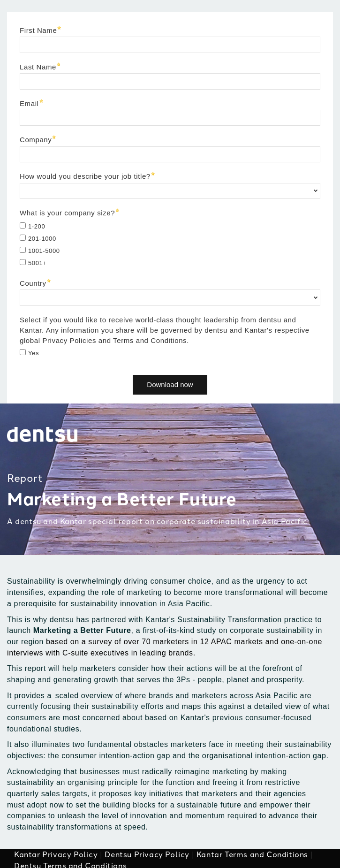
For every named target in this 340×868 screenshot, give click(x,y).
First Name (38, 30)
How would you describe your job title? (85, 176)
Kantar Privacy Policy (56, 855)
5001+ (38, 263)
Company (36, 140)
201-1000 (42, 239)
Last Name (38, 67)
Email (29, 103)
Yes (34, 353)
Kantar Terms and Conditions (252, 855)
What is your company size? (67, 213)
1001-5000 (44, 251)
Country (33, 283)
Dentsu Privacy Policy (147, 855)
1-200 (37, 226)
